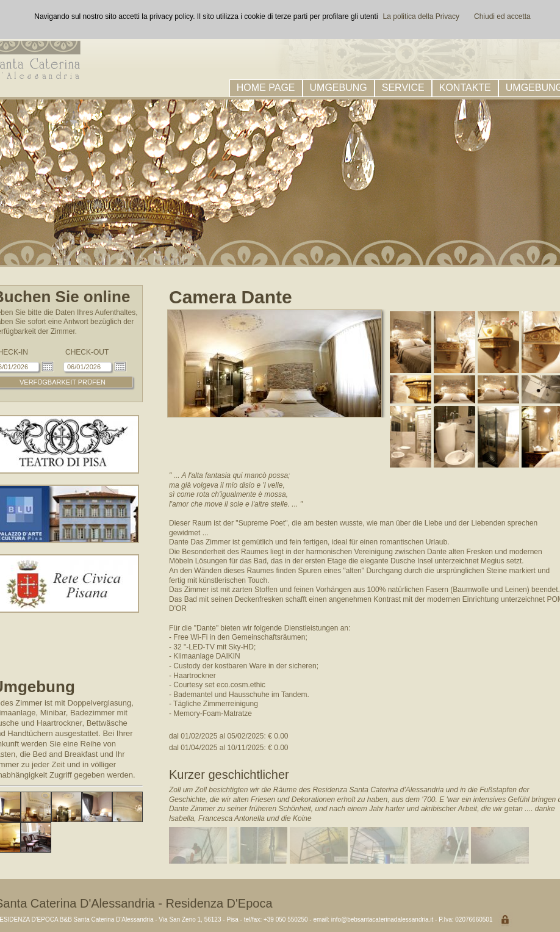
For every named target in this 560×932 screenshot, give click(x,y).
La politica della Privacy (421, 16)
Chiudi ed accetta (502, 16)
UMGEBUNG (339, 88)
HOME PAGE (266, 88)
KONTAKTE (465, 88)
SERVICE (403, 88)
